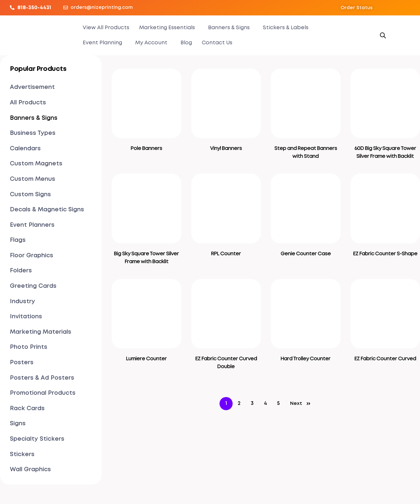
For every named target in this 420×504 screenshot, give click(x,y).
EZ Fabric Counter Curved (385, 359)
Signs (18, 424)
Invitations (26, 317)
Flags (18, 240)
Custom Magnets (36, 164)
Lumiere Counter (146, 359)
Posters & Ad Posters (42, 378)
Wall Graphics (30, 470)
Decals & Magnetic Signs (47, 210)
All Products (28, 103)
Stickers (22, 454)
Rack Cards (27, 409)
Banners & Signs (229, 28)
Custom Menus (32, 179)
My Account (151, 43)
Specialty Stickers (37, 439)
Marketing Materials (41, 332)
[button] (357, 8)
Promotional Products (43, 393)
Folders (21, 271)
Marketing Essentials (167, 28)
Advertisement (32, 87)
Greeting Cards (33, 286)
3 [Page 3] (252, 403)
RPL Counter (226, 254)
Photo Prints (29, 347)
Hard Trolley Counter (305, 359)
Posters (22, 363)
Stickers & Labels (286, 28)
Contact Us (217, 43)
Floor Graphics (31, 256)
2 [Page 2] (239, 403)
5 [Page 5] (278, 403)
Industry (22, 302)
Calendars (25, 149)
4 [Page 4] (265, 403)
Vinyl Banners (226, 148)
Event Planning (102, 43)
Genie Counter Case (306, 254)
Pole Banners (146, 148)
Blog (186, 43)
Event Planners (32, 225)
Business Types (33, 133)
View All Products (106, 28)
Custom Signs (30, 195)
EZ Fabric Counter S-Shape (385, 254)
